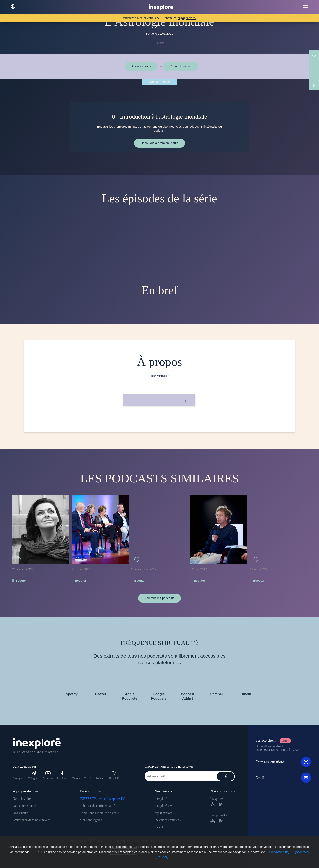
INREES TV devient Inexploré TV (102, 799)
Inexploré (161, 799)
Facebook (62, 776)
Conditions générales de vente (99, 813)
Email (283, 778)
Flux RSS (114, 776)
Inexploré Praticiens (168, 820)
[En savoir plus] (279, 852)
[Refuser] (162, 857)
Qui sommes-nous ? (26, 806)
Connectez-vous (180, 66)
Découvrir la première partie (159, 143)
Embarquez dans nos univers (32, 820)
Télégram (34, 776)
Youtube (48, 776)
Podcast (100, 778)
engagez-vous (187, 18)
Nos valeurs (21, 813)
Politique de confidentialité (97, 806)
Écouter (21, 581)
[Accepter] (302, 852)
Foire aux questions (283, 762)
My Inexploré (164, 813)
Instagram (19, 778)
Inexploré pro (163, 827)
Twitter (76, 778)
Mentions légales (91, 820)
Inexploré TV (163, 806)
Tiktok (88, 778)
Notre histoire (22, 799)
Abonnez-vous (141, 66)
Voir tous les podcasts (159, 598)
